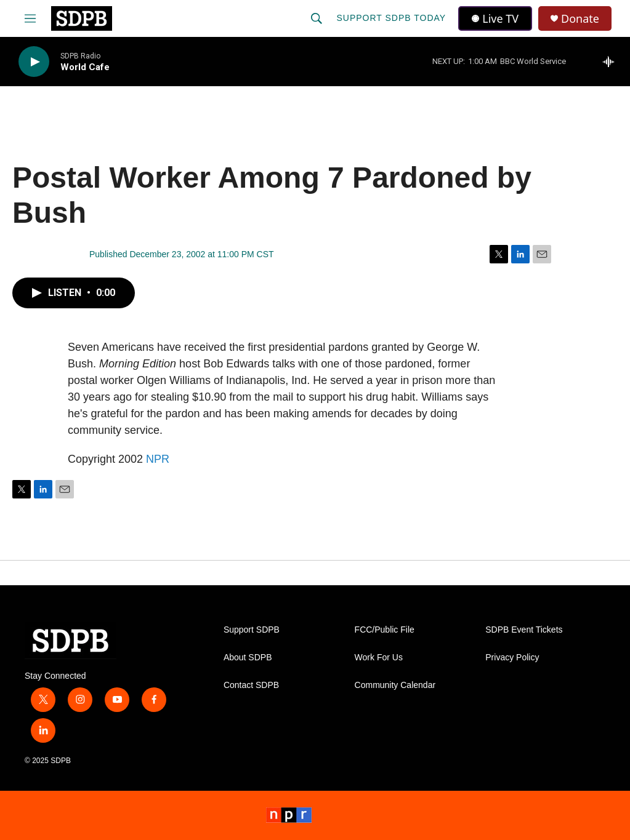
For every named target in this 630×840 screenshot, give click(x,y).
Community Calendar (395, 685)
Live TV (495, 18)
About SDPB (248, 658)
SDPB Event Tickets (524, 630)
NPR (158, 459)
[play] (34, 62)
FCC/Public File (385, 630)
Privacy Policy (512, 658)
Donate (580, 19)
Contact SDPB (251, 685)
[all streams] (612, 62)
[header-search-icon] (317, 18)
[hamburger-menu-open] (30, 18)
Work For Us (379, 658)
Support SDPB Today (391, 18)
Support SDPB (252, 630)
